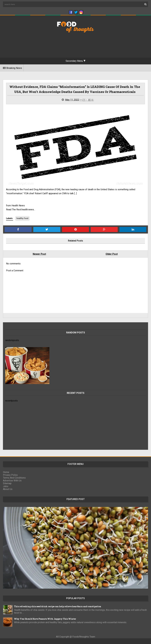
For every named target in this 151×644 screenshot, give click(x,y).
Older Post (112, 254)
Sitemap (7, 483)
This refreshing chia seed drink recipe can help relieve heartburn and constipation (58, 606)
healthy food (22, 218)
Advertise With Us (12, 481)
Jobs (6, 486)
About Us (8, 489)
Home (6, 472)
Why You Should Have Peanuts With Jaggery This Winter (45, 619)
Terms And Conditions (14, 478)
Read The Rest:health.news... (21, 210)
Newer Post (39, 254)
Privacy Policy (10, 475)
